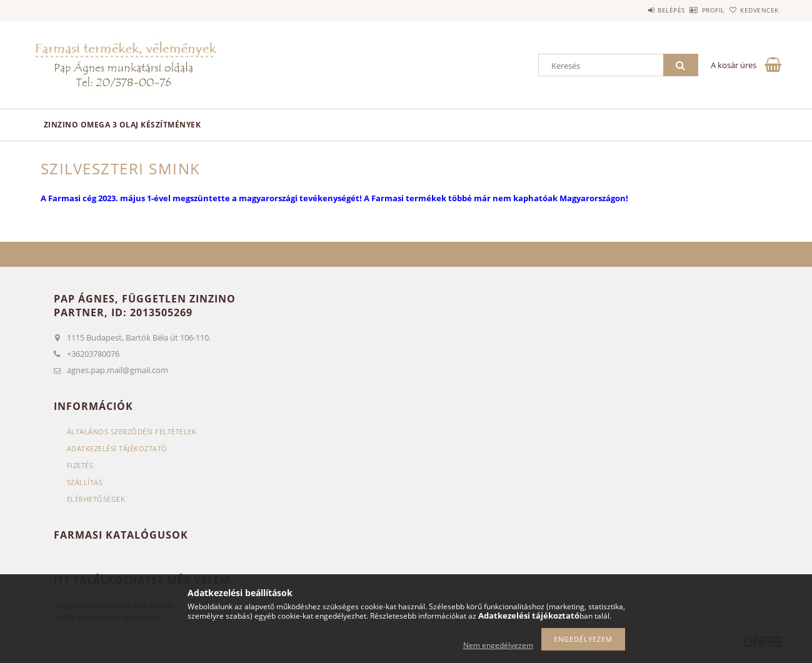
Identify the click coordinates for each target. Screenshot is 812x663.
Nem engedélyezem (498, 645)
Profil (693, 10)
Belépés (637, 10)
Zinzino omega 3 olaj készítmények (123, 125)
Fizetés (80, 465)
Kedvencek (753, 10)
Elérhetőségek (96, 499)
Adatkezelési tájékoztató (117, 448)
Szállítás (85, 482)
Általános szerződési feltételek (132, 431)
